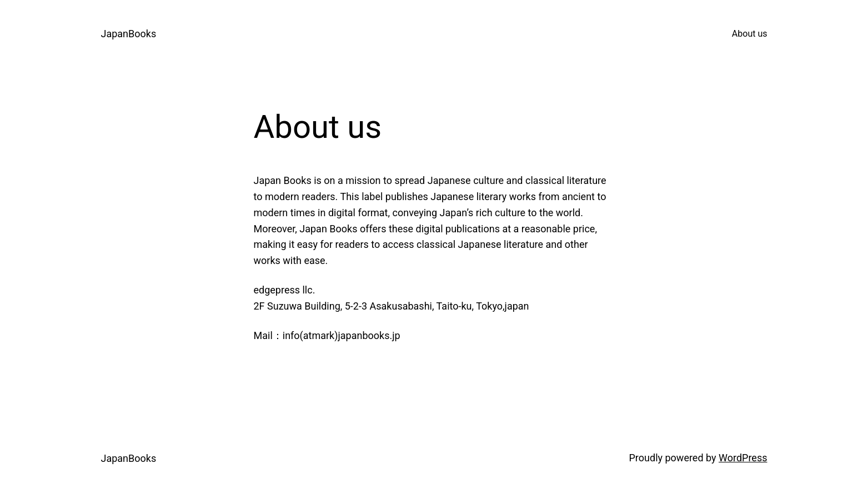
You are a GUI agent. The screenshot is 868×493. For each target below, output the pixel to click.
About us (750, 34)
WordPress (743, 458)
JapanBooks (129, 34)
